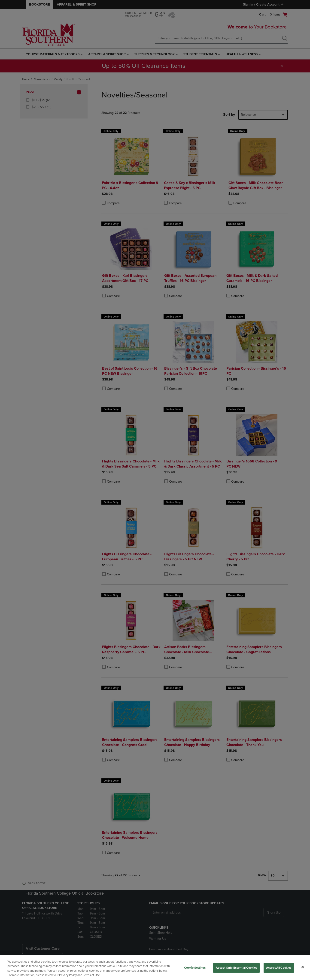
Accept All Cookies (279, 968)
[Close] (303, 967)
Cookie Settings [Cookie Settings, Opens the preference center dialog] (195, 968)
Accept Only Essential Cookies (236, 968)
